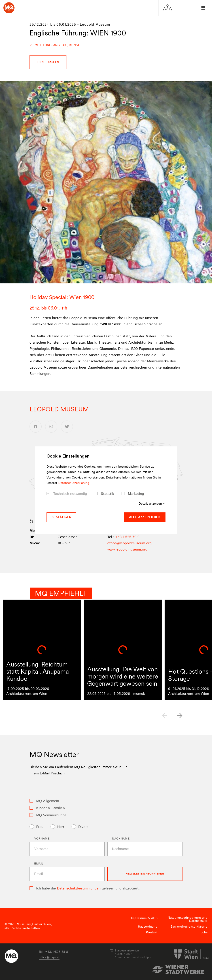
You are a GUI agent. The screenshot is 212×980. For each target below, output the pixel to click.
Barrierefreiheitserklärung (189, 927)
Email (39, 864)
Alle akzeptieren (145, 517)
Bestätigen (61, 517)
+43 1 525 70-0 (127, 537)
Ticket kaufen (48, 62)
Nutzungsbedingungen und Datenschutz (188, 919)
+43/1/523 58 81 (57, 952)
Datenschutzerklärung (74, 483)
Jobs (204, 933)
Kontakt (152, 933)
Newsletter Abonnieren (145, 874)
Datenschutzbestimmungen (79, 888)
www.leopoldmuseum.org (127, 550)
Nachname (121, 839)
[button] (180, 716)
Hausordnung (148, 927)
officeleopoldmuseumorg (129, 543)
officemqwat (49, 957)
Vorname (42, 839)
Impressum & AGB (144, 918)
